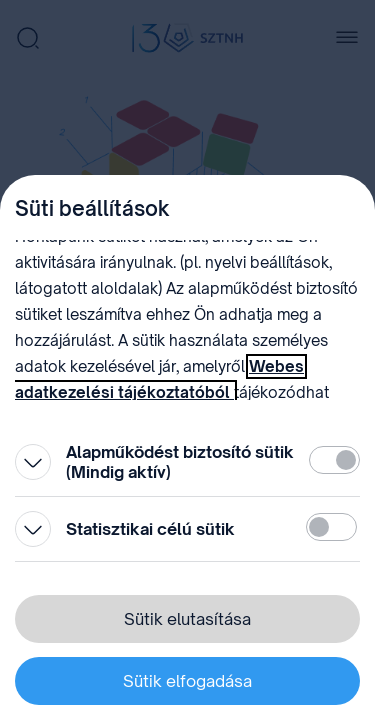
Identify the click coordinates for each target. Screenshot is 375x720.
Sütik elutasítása (187, 619)
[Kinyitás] (33, 462)
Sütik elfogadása (187, 681)
